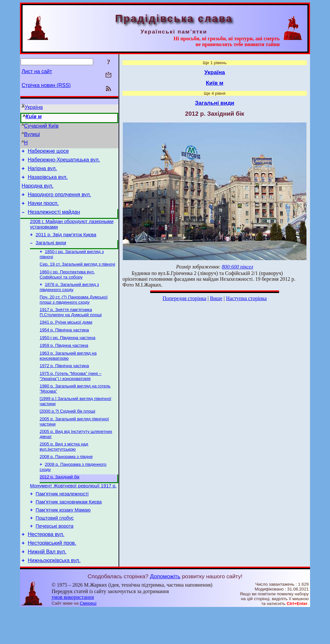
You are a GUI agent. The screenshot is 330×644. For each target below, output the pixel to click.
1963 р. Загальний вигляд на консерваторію (68, 373)
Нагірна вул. (42, 171)
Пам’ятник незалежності (62, 521)
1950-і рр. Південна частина (68, 354)
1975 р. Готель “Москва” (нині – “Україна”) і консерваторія (71, 395)
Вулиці (32, 134)
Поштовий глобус (55, 548)
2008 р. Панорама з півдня (66, 480)
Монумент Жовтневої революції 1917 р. (73, 512)
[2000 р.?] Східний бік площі (68, 432)
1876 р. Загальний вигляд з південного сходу (69, 300)
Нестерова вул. (46, 566)
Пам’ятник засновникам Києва (69, 530)
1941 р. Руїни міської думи (66, 337)
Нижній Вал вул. (47, 585)
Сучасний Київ (41, 126)
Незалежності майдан (54, 220)
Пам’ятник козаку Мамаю (63, 539)
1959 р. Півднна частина (64, 362)
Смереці (88, 638)
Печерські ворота (55, 557)
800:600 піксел (237, 267)
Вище (216, 298)
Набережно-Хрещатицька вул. (64, 162)
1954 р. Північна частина (64, 346)
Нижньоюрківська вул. (54, 595)
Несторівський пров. (52, 576)
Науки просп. (43, 210)
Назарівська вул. (48, 181)
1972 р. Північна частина (64, 384)
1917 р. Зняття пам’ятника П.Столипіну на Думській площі (71, 327)
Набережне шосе (48, 152)
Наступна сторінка (246, 298)
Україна (34, 107)
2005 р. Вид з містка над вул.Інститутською (64, 469)
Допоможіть (165, 611)
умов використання (73, 632)
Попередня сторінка (184, 298)
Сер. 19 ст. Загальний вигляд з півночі (77, 276)
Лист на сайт (37, 71)
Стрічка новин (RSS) (46, 85)
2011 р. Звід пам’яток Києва (66, 244)
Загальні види (51, 253)
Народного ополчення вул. (59, 200)
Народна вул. (38, 191)
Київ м (34, 117)
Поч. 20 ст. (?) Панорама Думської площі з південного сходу (74, 313)
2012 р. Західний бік (59, 502)
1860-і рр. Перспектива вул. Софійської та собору (67, 287)
